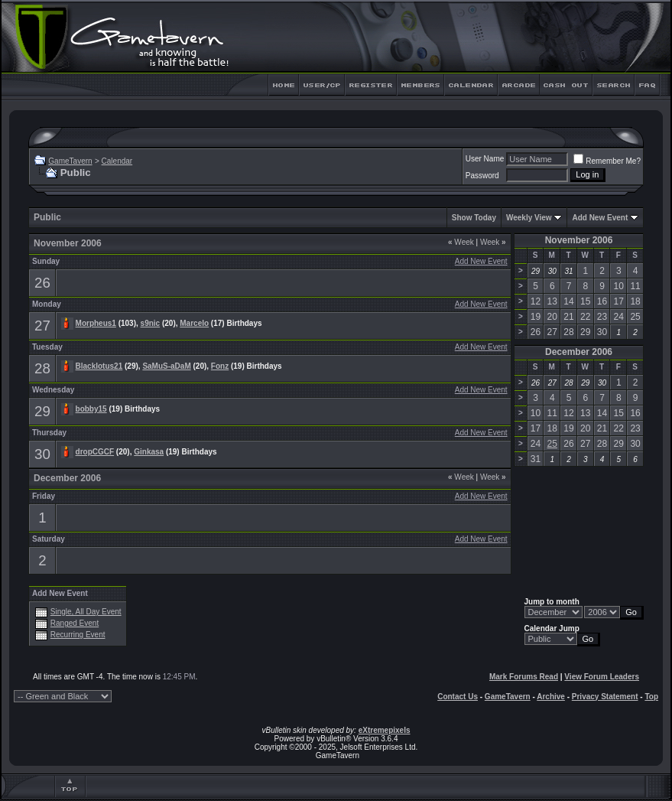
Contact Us (458, 697)
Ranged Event (75, 623)
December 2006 (579, 352)
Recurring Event (78, 635)
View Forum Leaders (602, 677)
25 (552, 444)
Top (651, 697)
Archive (551, 697)
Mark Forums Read (524, 677)
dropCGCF (95, 452)
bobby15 (91, 409)
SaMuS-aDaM (166, 366)
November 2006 (579, 240)
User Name (485, 159)
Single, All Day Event (86, 612)
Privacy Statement (605, 697)
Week (461, 242)
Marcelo (194, 323)
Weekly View (529, 218)
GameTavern (70, 161)
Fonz (220, 366)
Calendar (117, 161)
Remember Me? (607, 161)
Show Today (474, 218)
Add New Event (600, 218)
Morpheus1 (96, 323)
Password (482, 176)
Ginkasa (149, 452)
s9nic (151, 323)
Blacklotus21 (99, 366)
